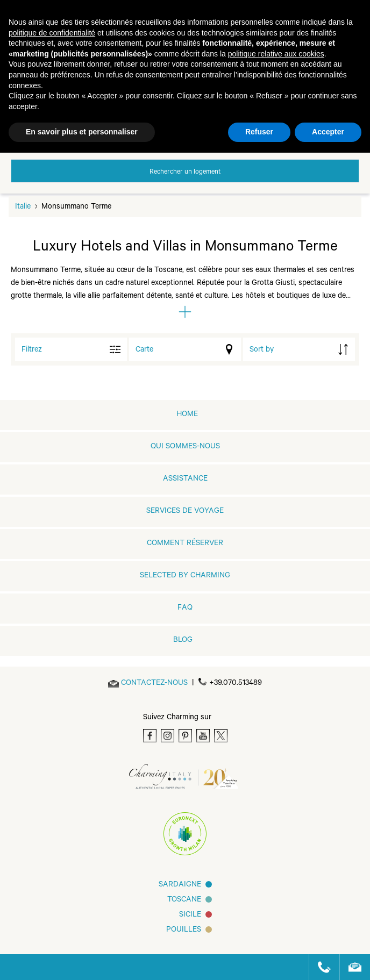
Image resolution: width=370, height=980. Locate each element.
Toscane (184, 900)
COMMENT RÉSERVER (185, 544)
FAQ (185, 609)
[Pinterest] (185, 736)
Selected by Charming (185, 576)
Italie (23, 208)
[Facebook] (150, 736)
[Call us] (320, 967)
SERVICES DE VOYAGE (185, 512)
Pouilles (184, 931)
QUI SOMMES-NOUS (185, 447)
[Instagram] (168, 736)
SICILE (190, 915)
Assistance (185, 480)
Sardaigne (180, 885)
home (187, 415)
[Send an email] (154, 684)
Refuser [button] (259, 132)
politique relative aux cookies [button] (276, 54)
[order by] (299, 349)
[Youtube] (203, 736)
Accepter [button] (328, 132)
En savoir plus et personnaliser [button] (82, 132)
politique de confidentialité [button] (52, 33)
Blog (183, 641)
